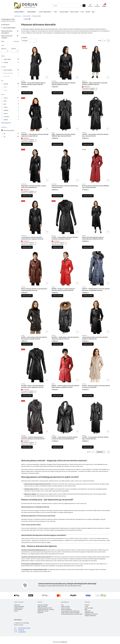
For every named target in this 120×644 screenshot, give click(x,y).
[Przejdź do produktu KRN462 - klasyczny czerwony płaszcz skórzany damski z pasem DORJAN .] (66, 268)
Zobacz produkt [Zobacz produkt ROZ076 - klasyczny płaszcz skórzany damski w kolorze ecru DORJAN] (88, 396)
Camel (6, 107)
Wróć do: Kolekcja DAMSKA (8, 28)
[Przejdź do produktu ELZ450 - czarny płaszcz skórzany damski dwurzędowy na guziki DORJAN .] (35, 317)
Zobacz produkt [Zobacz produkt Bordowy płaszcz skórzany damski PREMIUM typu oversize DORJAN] (88, 196)
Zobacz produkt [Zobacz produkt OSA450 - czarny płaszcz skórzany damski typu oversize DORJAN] (88, 144)
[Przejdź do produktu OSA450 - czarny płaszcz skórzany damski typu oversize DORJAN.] (96, 114)
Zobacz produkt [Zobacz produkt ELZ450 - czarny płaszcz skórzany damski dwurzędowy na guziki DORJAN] (27, 344)
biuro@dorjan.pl (20, 632)
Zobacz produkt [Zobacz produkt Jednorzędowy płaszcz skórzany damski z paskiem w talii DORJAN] (88, 344)
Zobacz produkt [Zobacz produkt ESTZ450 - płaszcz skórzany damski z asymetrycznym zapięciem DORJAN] (27, 396)
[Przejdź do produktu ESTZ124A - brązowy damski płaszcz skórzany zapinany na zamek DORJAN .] (35, 417)
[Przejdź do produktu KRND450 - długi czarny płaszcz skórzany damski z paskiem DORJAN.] (96, 62)
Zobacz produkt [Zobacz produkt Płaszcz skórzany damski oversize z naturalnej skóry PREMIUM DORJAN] (88, 247)
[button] (84, 6)
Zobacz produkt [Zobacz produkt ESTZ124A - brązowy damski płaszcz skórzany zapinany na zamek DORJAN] (27, 447)
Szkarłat (6, 120)
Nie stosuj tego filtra (9, 130)
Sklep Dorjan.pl (17, 16)
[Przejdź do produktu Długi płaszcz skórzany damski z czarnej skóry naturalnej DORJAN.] (35, 165)
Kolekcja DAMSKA (27, 16)
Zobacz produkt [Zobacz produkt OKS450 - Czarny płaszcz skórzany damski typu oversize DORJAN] (88, 447)
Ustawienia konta (19, 608)
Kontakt (87, 605)
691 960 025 (19, 630)
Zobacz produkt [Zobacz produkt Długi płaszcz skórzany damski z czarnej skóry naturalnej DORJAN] (27, 196)
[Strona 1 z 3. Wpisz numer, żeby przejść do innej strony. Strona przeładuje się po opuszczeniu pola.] (103, 41)
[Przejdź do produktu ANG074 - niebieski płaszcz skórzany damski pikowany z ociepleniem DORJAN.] (96, 268)
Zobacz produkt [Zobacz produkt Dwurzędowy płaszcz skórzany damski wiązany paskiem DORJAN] (57, 93)
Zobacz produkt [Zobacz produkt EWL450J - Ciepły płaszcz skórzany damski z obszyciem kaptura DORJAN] (57, 344)
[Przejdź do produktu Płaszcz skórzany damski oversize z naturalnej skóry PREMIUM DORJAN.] (96, 217)
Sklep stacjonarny (42, 606)
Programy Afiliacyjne (90, 616)
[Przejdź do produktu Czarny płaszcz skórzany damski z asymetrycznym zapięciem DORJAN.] (35, 217)
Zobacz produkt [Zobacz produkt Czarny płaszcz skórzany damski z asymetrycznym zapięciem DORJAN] (27, 247)
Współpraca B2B (89, 613)
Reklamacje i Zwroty (43, 611)
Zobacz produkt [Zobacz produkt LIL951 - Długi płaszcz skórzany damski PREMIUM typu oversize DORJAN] (57, 144)
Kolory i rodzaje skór (66, 609)
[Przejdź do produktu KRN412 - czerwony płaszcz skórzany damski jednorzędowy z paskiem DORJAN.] (66, 365)
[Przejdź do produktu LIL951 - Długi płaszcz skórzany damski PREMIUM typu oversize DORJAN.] (66, 114)
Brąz (5, 104)
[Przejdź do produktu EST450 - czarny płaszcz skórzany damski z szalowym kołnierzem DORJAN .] (66, 217)
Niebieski (6, 110)
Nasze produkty (89, 608)
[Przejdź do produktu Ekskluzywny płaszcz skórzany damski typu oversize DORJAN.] (66, 165)
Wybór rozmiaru (65, 606)
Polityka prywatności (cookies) (46, 609)
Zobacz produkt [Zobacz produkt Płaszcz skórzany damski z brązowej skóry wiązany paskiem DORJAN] (27, 296)
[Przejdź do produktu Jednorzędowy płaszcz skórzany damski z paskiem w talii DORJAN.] (96, 317)
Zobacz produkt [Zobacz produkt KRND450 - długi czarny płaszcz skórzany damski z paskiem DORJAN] (88, 93)
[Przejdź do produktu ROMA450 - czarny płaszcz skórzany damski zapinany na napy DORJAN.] (35, 114)
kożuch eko (7, 76)
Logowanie (17, 605)
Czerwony (6, 117)
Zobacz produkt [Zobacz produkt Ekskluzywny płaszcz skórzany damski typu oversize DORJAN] (57, 196)
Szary (5, 101)
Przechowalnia (18, 609)
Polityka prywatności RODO (45, 608)
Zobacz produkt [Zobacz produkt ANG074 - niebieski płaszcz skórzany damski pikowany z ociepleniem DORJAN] (88, 296)
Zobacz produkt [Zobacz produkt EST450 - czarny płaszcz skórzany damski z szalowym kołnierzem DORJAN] (57, 247)
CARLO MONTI (7, 59)
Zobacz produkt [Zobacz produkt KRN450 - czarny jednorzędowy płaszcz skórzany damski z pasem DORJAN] (27, 93)
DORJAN (6, 62)
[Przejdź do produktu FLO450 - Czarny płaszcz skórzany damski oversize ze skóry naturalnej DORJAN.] (66, 417)
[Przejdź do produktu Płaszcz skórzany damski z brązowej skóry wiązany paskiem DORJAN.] (35, 268)
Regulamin (40, 613)
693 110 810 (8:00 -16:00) (22, 628)
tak (5, 134)
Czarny (6, 98)
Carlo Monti (88, 611)
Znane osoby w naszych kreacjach (70, 613)
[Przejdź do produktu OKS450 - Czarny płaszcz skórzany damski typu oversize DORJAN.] (96, 417)
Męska (5, 87)
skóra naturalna (8, 70)
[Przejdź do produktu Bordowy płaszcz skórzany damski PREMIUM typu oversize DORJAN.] (96, 165)
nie (4, 137)
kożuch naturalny (8, 73)
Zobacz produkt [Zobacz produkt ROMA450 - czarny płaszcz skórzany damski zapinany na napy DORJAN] (27, 144)
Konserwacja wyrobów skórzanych (70, 611)
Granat (6, 113)
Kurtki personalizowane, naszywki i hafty (72, 614)
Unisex (5, 90)
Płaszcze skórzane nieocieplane (10, 32)
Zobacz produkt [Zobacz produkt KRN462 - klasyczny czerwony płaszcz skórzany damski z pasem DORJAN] (57, 296)
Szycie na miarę (65, 608)
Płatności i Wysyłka (43, 605)
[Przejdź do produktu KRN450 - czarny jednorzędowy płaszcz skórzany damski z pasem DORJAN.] (35, 62)
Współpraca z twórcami (91, 614)
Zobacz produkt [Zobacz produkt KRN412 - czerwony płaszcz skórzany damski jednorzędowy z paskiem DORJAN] (57, 396)
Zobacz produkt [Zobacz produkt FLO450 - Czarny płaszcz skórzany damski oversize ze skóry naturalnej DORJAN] (57, 447)
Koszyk (16, 611)
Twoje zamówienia (19, 606)
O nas (86, 606)
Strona (100, 41)
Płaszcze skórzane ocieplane (10, 37)
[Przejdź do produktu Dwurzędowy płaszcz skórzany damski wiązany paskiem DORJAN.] (66, 62)
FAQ (62, 605)
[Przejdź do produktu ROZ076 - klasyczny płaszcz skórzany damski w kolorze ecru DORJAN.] (96, 365)
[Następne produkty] (101, 452)
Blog (86, 609)
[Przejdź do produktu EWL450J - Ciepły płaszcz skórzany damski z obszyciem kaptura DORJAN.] (66, 317)
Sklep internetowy (59, 642)
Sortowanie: (24, 38)
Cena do (14, 48)
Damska (6, 84)
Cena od (4, 48)
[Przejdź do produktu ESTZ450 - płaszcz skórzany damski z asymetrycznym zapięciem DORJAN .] (35, 365)
